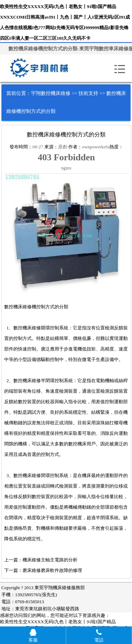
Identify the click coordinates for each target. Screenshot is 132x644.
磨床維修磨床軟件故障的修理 (52, 570)
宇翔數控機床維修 (51, 93)
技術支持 (88, 93)
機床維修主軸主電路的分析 (50, 560)
